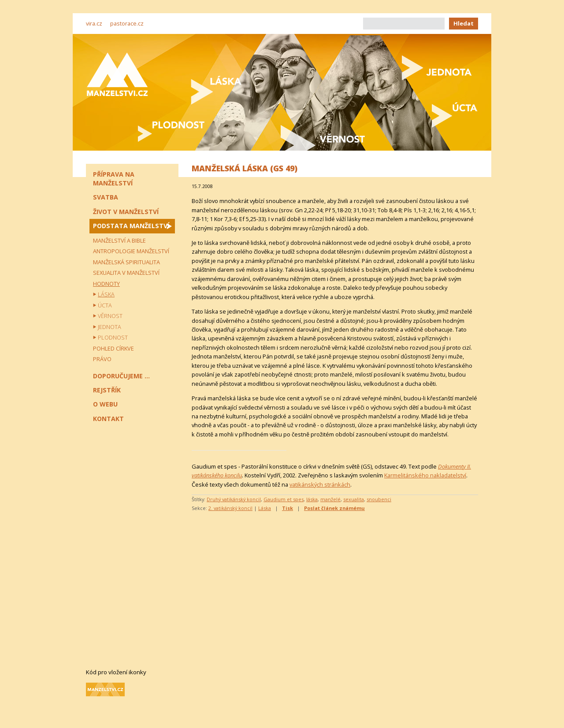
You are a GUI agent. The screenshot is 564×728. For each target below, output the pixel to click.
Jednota (109, 327)
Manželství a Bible (119, 240)
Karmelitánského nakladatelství (425, 475)
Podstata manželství (131, 226)
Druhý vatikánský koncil (234, 499)
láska (312, 499)
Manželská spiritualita (126, 262)
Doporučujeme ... (121, 376)
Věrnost (110, 316)
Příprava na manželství (114, 179)
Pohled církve (113, 348)
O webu (105, 404)
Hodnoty (106, 284)
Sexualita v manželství (126, 273)
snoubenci (379, 499)
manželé (330, 499)
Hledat (464, 23)
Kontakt (108, 419)
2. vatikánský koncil (230, 508)
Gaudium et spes (284, 499)
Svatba (106, 197)
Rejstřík (107, 390)
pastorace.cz (127, 23)
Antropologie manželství (131, 251)
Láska (265, 508)
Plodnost (113, 337)
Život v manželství (126, 212)
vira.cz (94, 23)
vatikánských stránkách (320, 484)
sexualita (354, 499)
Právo (102, 359)
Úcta (105, 305)
